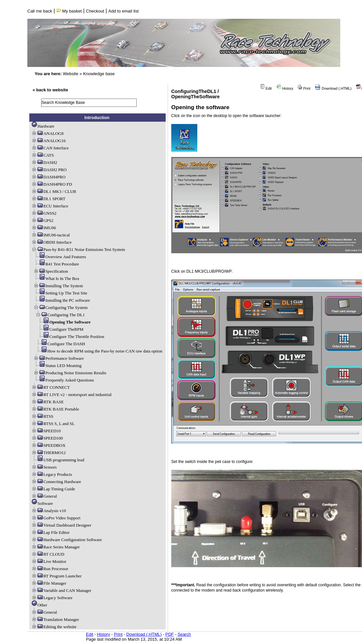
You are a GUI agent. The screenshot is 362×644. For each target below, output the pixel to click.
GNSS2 (44, 213)
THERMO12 (49, 453)
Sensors (44, 467)
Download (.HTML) (333, 88)
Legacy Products (52, 474)
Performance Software (59, 358)
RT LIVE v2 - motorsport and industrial (72, 395)
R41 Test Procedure (56, 264)
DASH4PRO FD (52, 184)
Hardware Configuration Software (67, 540)
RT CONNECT (51, 387)
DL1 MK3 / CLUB (54, 191)
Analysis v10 (49, 511)
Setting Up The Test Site (60, 293)
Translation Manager (55, 619)
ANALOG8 (48, 133)
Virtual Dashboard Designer (62, 525)
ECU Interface (50, 206)
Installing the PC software (62, 300)
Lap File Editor (51, 532)
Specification (51, 271)
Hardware (43, 126)
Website (71, 74)
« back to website (50, 90)
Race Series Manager (56, 547)
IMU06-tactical (51, 235)
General (44, 496)
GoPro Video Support (56, 518)
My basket (69, 11)
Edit (266, 88)
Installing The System (58, 286)
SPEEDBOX (49, 445)
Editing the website (54, 627)
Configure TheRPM (60, 329)
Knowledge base (99, 74)
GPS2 (42, 220)
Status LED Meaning (58, 366)
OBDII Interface (52, 242)
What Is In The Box (56, 278)
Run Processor (50, 569)
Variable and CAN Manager (61, 590)
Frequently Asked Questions (64, 380)
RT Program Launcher (57, 576)
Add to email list (124, 11)
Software (42, 503)
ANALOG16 (49, 141)
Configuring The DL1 (60, 315)
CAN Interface (50, 148)
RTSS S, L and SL (53, 424)
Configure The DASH (60, 344)
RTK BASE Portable (55, 409)
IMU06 (44, 228)
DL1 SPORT (49, 199)
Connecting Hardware (56, 482)
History (285, 88)
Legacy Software (52, 598)
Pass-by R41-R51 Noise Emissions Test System (78, 249)
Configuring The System (61, 307)
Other (40, 605)
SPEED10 (46, 431)
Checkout (95, 11)
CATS (43, 155)
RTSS (42, 416)
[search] (89, 103)
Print (304, 88)
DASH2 (44, 162)
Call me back (40, 11)
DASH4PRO (49, 177)
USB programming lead (58, 460)
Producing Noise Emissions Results (70, 373)
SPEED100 (47, 438)
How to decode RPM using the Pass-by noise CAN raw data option (99, 351)
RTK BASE (48, 402)
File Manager (49, 583)
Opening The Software (64, 322)
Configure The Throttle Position (71, 337)
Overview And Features (60, 257)
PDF (170, 634)
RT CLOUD (48, 554)
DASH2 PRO (49, 170)
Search (184, 634)
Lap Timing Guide (53, 489)
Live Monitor (49, 561)
